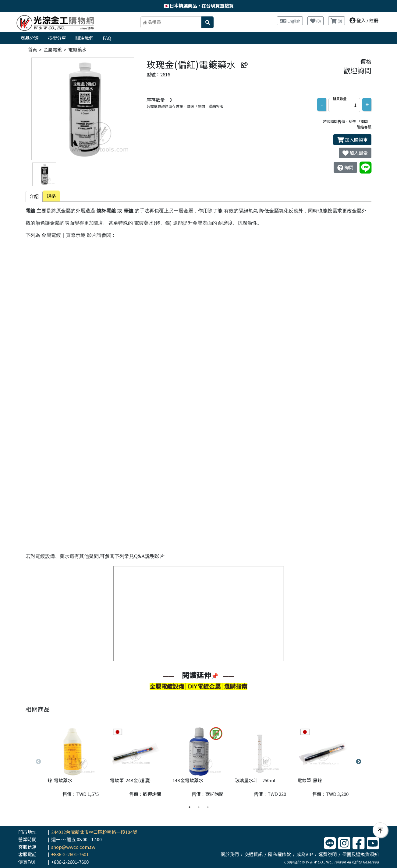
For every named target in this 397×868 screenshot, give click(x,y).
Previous (38, 762)
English (290, 21)
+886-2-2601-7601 (70, 854)
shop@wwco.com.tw (73, 847)
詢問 (345, 167)
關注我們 (84, 38)
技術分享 (57, 38)
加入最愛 (355, 153)
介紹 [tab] (34, 196)
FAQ (107, 38)
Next (359, 762)
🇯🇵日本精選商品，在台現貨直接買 (198, 6)
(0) (316, 21)
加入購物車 (352, 140)
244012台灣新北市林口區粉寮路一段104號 (94, 832)
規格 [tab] (51, 196)
